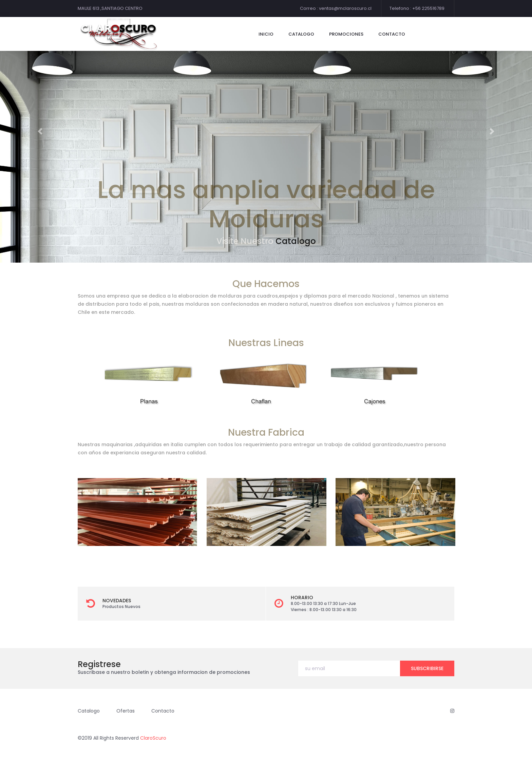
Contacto (163, 711)
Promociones (346, 34)
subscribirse (427, 668)
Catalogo (296, 241)
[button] (40, 131)
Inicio (266, 34)
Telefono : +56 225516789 (417, 8)
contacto (392, 34)
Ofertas (126, 711)
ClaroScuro (153, 738)
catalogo (301, 34)
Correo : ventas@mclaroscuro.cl (336, 8)
